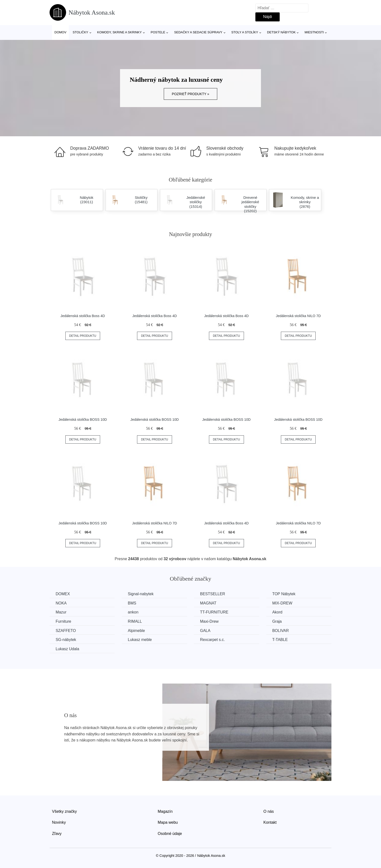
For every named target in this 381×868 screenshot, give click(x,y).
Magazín (165, 811)
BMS (132, 603)
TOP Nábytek (284, 594)
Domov (60, 32)
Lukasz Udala (67, 649)
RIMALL (135, 621)
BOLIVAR (281, 631)
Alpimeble (137, 631)
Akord (278, 612)
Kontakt (270, 822)
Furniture (63, 621)
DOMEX (63, 594)
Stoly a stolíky (245, 32)
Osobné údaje (170, 834)
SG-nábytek (66, 640)
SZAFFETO (66, 631)
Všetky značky (64, 811)
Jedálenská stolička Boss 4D (83, 316)
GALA (205, 631)
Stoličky (80, 32)
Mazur (61, 612)
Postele (158, 32)
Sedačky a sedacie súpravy (198, 32)
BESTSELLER (213, 594)
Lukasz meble (140, 640)
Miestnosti (314, 32)
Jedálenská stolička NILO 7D (298, 316)
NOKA (61, 603)
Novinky (59, 822)
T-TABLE (280, 640)
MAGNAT (208, 603)
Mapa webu (168, 822)
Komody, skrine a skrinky (119, 32)
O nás (269, 811)
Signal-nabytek (141, 594)
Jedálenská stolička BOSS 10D (83, 420)
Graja (277, 621)
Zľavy (57, 834)
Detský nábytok (281, 32)
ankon (133, 612)
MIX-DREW (283, 603)
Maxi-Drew (209, 621)
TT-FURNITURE (214, 612)
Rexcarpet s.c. (213, 640)
